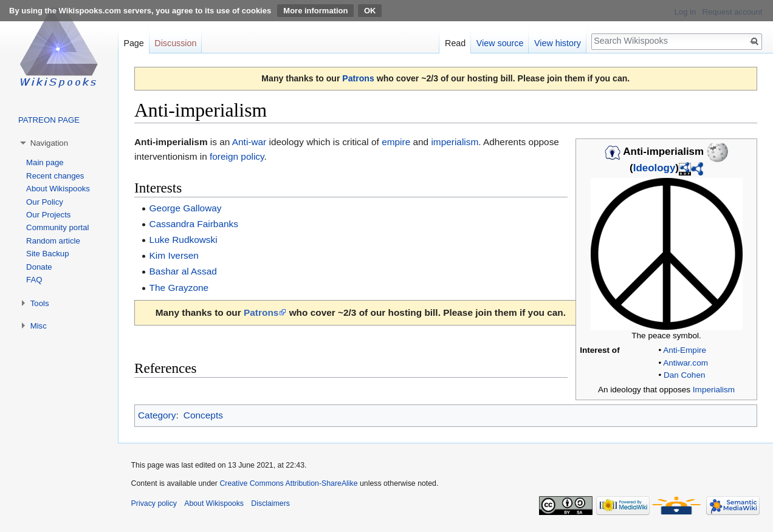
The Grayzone (179, 288)
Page (133, 43)
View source (500, 43)
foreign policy (237, 156)
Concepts (203, 415)
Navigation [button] (49, 143)
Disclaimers (270, 503)
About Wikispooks (58, 189)
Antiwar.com (685, 363)
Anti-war (249, 142)
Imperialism (714, 390)
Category (157, 415)
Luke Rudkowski (184, 240)
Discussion (175, 43)
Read (455, 43)
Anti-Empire (685, 350)
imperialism (455, 142)
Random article (53, 241)
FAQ (34, 280)
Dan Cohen (685, 375)
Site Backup (47, 254)
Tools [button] (40, 303)
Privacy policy (154, 503)
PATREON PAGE (49, 120)
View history (558, 43)
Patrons (358, 78)
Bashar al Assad (183, 271)
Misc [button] (39, 326)
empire (396, 142)
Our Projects (48, 215)
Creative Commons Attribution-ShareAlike (288, 483)
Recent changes (55, 176)
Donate (39, 267)
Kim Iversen (174, 255)
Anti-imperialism (171, 142)
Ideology (654, 168)
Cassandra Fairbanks (194, 224)
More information (315, 11)
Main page (45, 162)
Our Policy (45, 202)
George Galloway (186, 208)
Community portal (57, 227)
